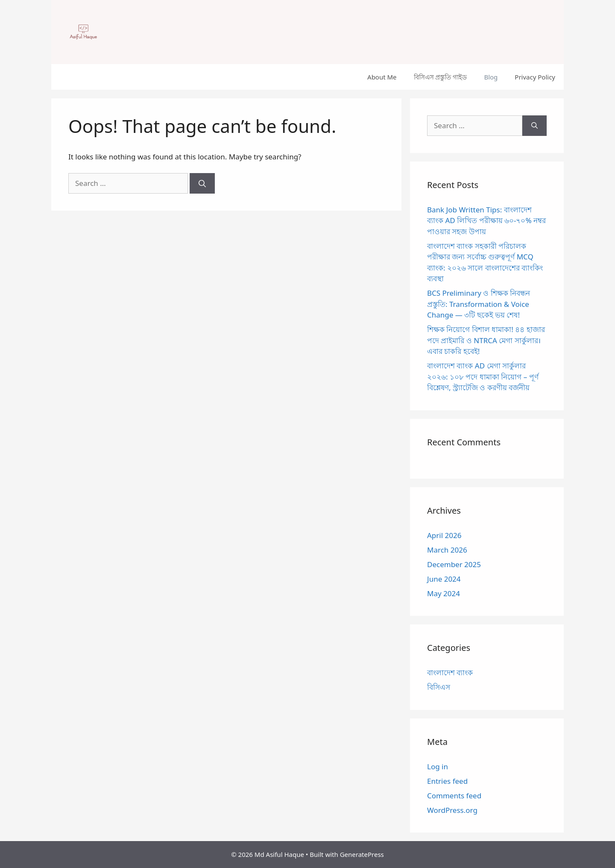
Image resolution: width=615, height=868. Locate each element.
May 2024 (444, 593)
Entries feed (447, 781)
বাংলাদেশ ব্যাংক (450, 672)
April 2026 (444, 535)
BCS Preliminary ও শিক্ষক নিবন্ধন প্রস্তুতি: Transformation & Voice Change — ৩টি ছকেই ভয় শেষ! (479, 304)
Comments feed (454, 796)
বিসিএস (439, 687)
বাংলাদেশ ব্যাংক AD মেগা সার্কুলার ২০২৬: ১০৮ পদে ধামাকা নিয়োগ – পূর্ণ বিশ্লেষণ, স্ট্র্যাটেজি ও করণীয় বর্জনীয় (483, 377)
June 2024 (444, 579)
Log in (438, 766)
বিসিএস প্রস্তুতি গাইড (441, 77)
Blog (491, 77)
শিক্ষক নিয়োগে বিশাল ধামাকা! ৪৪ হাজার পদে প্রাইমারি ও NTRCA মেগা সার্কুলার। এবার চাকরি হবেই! (486, 340)
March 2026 (447, 550)
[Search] (202, 183)
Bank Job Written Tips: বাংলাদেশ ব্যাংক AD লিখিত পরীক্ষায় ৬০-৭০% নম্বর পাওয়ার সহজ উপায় (486, 221)
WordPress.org (452, 810)
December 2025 (454, 564)
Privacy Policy (535, 77)
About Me (382, 77)
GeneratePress (362, 854)
